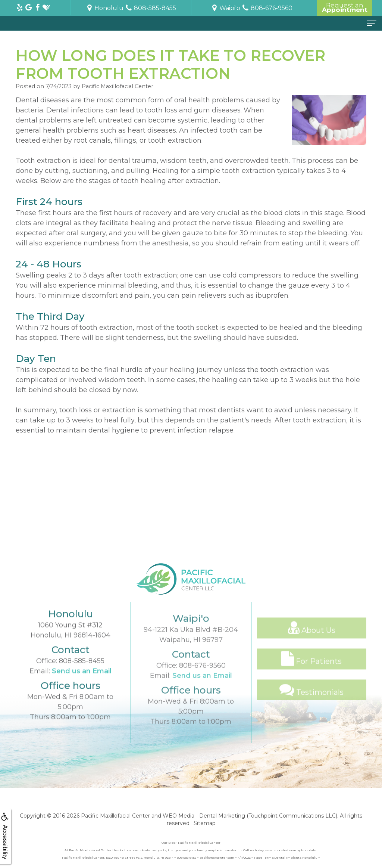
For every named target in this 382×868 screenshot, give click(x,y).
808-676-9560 (202, 694)
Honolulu (104, 8)
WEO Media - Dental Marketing (204, 816)
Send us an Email (82, 693)
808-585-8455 (82, 683)
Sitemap (205, 823)
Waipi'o (225, 8)
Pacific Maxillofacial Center (115, 816)
